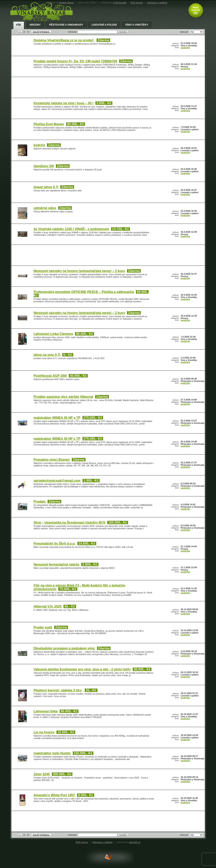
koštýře (39, 145)
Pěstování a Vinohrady (66, 25)
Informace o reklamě (102, 842)
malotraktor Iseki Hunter (52, 753)
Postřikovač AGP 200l (50, 376)
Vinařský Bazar (66, 3)
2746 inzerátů (120, 3)
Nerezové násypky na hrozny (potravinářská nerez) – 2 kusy (79, 271)
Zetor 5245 (42, 774)
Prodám (40, 502)
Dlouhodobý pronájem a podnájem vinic (64, 648)
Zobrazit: (185, 32)
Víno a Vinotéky (137, 25)
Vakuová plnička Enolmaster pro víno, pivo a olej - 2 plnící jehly (82, 669)
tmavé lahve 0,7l (46, 187)
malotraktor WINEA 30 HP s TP (57, 418)
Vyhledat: (73, 32)
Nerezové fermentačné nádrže (57, 564)
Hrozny (35, 25)
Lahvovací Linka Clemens (53, 334)
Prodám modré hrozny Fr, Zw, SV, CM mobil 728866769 (75, 61)
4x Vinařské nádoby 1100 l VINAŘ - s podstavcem (71, 229)
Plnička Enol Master (49, 124)
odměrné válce (45, 208)
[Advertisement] (107, 88)
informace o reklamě (157, 3)
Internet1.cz (134, 842)
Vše (19, 25)
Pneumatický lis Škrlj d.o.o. (55, 543)
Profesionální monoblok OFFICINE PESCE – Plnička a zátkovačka (84, 292)
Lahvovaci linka (46, 711)
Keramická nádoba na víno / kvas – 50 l (64, 103)
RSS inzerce (137, 3)
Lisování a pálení (104, 25)
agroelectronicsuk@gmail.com (57, 481)
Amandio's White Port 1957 (54, 795)
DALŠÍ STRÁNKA (41, 32)
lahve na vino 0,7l (47, 355)
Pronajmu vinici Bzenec (52, 460)
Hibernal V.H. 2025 (48, 606)
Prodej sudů (43, 627)
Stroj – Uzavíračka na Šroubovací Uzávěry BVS (70, 523)
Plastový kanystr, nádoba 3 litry (58, 690)
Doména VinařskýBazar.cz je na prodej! (64, 40)
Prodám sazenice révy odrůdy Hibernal (63, 397)
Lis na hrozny (44, 732)
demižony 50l (44, 166)
